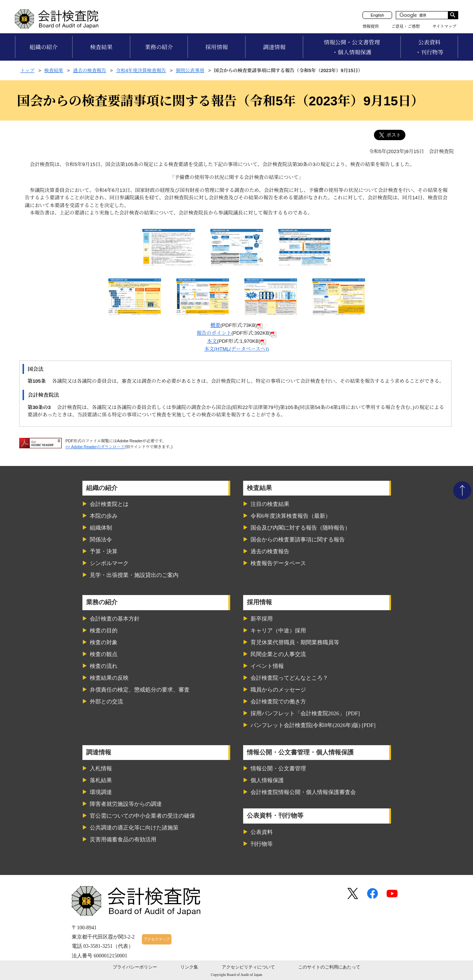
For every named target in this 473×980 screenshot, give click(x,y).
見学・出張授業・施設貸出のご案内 (134, 575)
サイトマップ (444, 26)
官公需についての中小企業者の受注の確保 (142, 816)
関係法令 (101, 540)
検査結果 (101, 47)
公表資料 (262, 832)
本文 (212, 341)
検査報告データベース (278, 563)
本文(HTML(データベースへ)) (237, 349)
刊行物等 (262, 844)
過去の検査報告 (90, 70)
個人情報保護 (267, 780)
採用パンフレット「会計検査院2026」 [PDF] (305, 713)
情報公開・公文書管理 (278, 768)
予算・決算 (104, 551)
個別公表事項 (190, 70)
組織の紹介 (44, 47)
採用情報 (217, 47)
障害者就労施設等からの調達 (126, 804)
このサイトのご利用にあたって (329, 967)
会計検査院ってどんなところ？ (289, 678)
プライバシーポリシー (135, 967)
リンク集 (189, 967)
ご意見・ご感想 (406, 26)
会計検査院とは (109, 504)
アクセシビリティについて (248, 967)
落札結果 (101, 780)
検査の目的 (104, 631)
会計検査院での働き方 (278, 702)
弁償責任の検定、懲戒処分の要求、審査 (140, 690)
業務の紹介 (159, 47)
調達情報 (274, 47)
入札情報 (101, 768)
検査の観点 (104, 654)
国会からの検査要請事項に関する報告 (298, 540)
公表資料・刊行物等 (429, 47)
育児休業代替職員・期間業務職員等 (295, 642)
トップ (27, 70)
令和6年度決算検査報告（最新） (291, 516)
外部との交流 (106, 702)
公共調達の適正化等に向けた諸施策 (134, 828)
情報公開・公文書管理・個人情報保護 (352, 47)
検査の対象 (104, 642)
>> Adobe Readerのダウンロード (95, 447)
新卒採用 (262, 619)
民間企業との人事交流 (278, 654)
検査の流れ (104, 666)
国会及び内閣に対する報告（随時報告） (300, 528)
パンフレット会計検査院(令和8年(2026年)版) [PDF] (313, 725)
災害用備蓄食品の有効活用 (123, 839)
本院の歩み (104, 516)
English (377, 15)
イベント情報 (267, 666)
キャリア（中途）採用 (278, 631)
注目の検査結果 (270, 504)
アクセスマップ (157, 939)
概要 (215, 325)
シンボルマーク (109, 563)
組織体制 (101, 528)
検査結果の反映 (109, 678)
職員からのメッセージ (278, 690)
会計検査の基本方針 (115, 619)
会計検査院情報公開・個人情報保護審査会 (303, 792)
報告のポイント (214, 333)
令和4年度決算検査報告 (141, 70)
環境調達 (101, 792)
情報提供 (371, 26)
